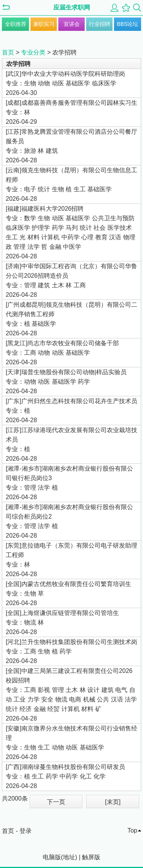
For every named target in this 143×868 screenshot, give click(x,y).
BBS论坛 (127, 24)
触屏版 (91, 857)
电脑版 (52, 857)
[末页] (113, 802)
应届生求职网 (72, 7)
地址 (69, 857)
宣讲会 (72, 24)
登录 (26, 831)
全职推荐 (16, 24)
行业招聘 (100, 24)
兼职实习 (44, 24)
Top (132, 830)
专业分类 (33, 52)
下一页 (56, 802)
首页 (8, 52)
